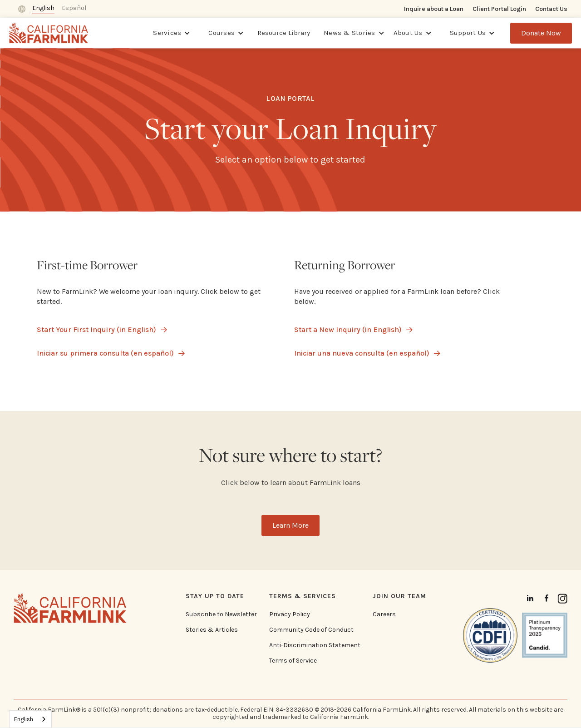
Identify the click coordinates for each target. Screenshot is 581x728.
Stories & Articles (212, 630)
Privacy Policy (290, 614)
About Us (408, 33)
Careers (384, 614)
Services (167, 33)
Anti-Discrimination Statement (315, 645)
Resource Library (284, 33)
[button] (172, 33)
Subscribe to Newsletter (221, 614)
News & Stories (350, 33)
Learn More (290, 525)
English (24, 719)
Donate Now (541, 33)
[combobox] (30, 719)
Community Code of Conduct (311, 630)
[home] (49, 33)
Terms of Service (293, 661)
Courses (222, 33)
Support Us (468, 33)
